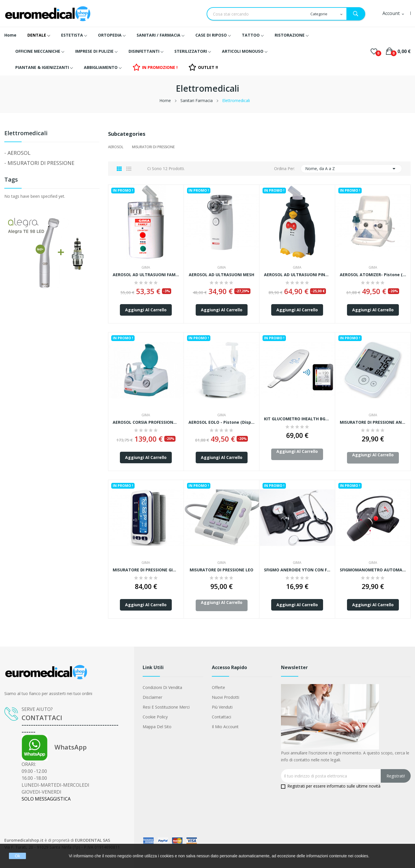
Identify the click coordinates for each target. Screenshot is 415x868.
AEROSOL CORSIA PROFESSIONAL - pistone (146, 422)
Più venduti (222, 707)
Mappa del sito (157, 727)
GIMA (146, 268)
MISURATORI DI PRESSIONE (41, 163)
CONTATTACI (42, 718)
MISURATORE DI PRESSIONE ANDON (373, 422)
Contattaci (221, 717)
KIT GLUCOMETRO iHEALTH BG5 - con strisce (297, 419)
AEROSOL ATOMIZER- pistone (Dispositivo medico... (373, 275)
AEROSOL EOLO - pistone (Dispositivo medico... (222, 422)
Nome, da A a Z (351, 169)
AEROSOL (19, 153)
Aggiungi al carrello (146, 310)
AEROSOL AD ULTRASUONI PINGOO (297, 275)
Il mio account (225, 727)
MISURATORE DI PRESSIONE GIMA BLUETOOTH (146, 570)
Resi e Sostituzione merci (166, 707)
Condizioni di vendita (162, 687)
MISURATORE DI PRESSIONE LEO (221, 570)
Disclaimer (152, 697)
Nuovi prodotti (226, 697)
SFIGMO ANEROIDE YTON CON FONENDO (297, 570)
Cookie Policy (155, 717)
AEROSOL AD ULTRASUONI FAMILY (146, 275)
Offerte (218, 687)
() (374, 51)
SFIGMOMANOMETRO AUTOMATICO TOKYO (373, 570)
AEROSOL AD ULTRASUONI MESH (221, 275)
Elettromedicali (26, 134)
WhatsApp (54, 747)
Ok (18, 856)
